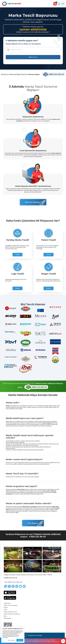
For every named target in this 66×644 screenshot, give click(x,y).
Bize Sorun (33, 57)
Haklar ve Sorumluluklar (11, 605)
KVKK (5, 610)
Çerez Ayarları (12, 640)
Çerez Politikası (34, 640)
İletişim (6, 608)
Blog (5, 616)
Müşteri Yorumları (33, 636)
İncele (17, 255)
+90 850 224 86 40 (13, 582)
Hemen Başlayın (33, 202)
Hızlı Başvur (33, 523)
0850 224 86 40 (53, 74)
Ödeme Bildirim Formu (10, 612)
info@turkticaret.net (11, 578)
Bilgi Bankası (7, 618)
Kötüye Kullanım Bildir (48, 640)
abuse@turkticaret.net (51, 642)
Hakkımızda (7, 603)
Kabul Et (20, 640)
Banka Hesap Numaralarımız (12, 614)
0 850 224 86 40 (37, 537)
